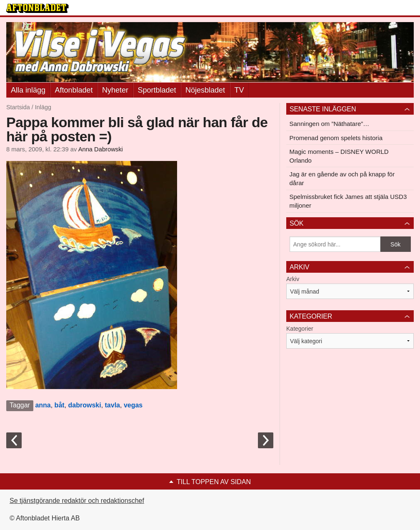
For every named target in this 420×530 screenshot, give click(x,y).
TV (239, 90)
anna (43, 405)
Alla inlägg (28, 90)
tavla (112, 405)
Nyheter (115, 90)
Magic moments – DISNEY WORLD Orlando (339, 156)
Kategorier (300, 329)
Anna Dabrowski (101, 149)
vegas (133, 405)
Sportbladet (157, 90)
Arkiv (293, 279)
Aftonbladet (74, 90)
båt (60, 405)
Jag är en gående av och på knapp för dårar (342, 178)
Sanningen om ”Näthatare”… (330, 124)
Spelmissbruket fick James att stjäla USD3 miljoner (348, 201)
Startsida (18, 107)
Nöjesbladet (205, 90)
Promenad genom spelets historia (336, 138)
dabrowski (85, 405)
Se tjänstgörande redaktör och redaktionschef (77, 501)
